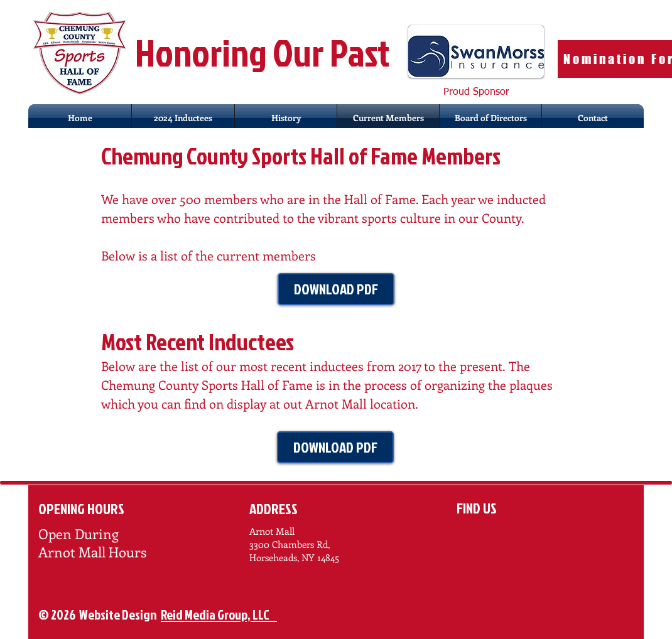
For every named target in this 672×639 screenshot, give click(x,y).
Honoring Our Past (265, 52)
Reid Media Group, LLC (219, 615)
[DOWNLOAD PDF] (336, 289)
